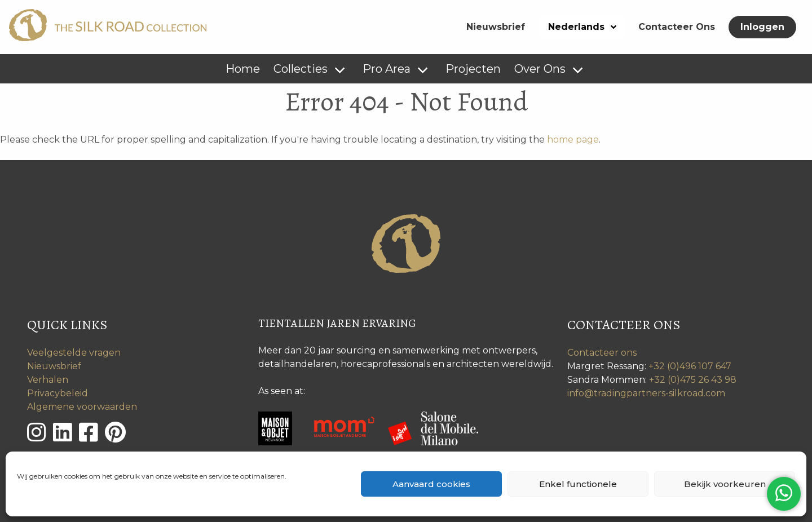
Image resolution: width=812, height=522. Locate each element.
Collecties (301, 69)
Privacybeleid (58, 393)
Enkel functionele (578, 484)
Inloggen (762, 27)
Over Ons (540, 69)
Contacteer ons (602, 353)
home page (573, 140)
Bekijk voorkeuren (725, 484)
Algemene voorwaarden (82, 407)
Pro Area (387, 69)
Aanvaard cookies (431, 484)
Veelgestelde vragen (74, 353)
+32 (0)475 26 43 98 (693, 380)
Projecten (473, 69)
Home (243, 69)
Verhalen (48, 380)
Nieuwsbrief (496, 27)
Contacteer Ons (677, 27)
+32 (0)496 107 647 (690, 366)
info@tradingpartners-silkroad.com (646, 393)
